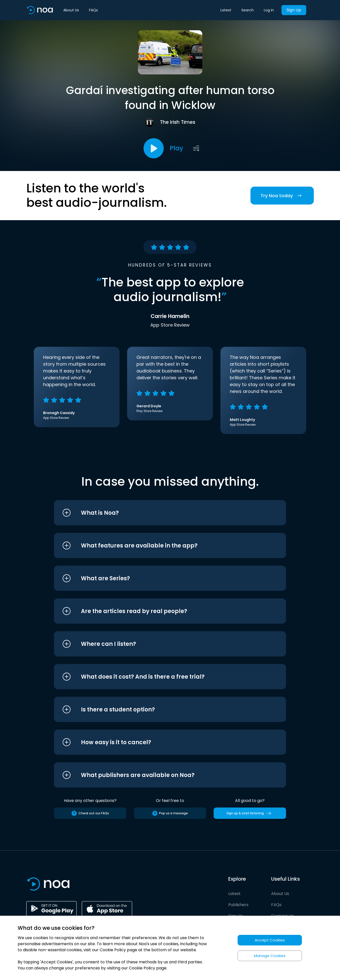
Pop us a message (170, 813)
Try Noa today (282, 196)
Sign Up (294, 10)
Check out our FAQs (90, 813)
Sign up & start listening (250, 813)
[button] (161, 513)
